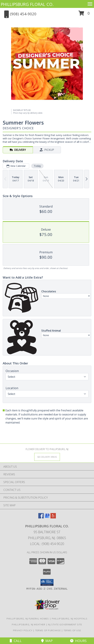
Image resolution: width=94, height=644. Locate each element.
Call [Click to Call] (16, 641)
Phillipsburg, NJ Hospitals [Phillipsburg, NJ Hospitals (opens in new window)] (70, 619)
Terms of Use (72, 630)
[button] (84, 14)
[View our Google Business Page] (47, 517)
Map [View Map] (47, 641)
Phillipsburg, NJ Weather (29, 624)
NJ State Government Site (65, 624)
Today (37, 166)
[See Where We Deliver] (47, 457)
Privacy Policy (23, 630)
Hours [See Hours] (78, 641)
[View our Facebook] (41, 517)
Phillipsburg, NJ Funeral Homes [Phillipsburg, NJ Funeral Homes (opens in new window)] (28, 619)
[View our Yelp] (53, 517)
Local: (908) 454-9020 (47, 544)
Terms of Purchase (48, 630)
